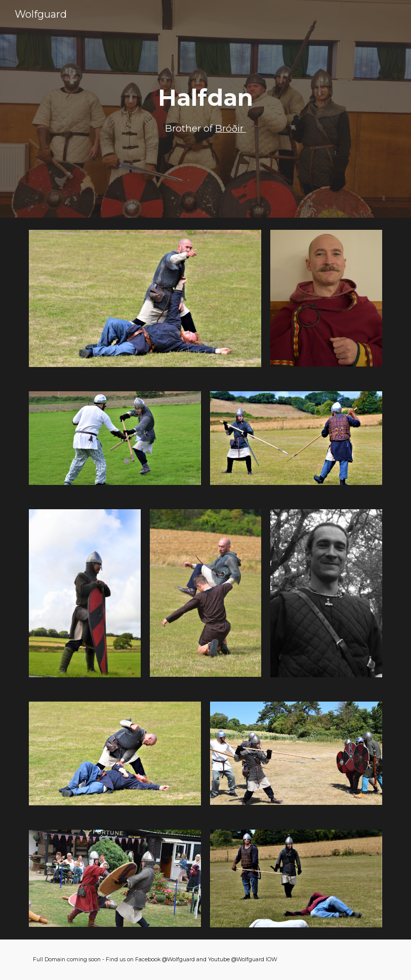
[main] (205, 109)
